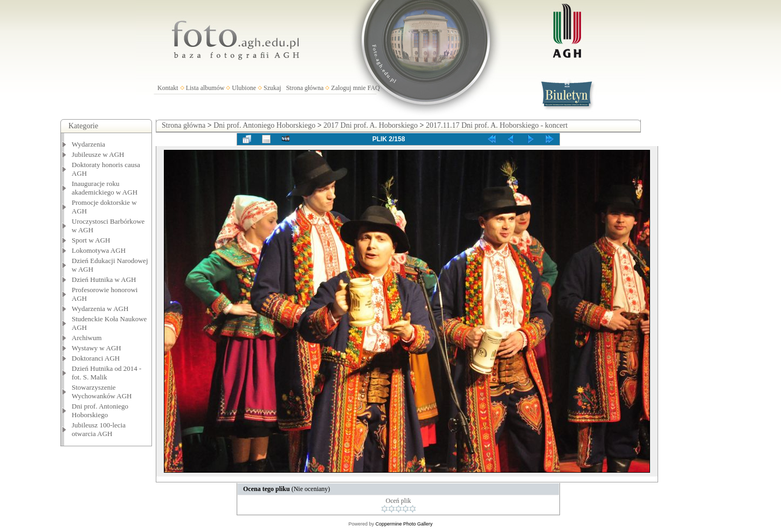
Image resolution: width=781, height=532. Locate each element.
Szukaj (272, 88)
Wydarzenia (88, 144)
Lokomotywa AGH (99, 250)
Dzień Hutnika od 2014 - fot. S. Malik (106, 373)
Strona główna (305, 88)
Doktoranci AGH (96, 358)
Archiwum (87, 338)
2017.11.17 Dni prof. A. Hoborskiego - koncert (497, 125)
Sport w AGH (91, 240)
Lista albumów (205, 88)
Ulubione (244, 88)
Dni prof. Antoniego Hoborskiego (100, 410)
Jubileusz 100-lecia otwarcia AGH (99, 429)
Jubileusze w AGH (98, 154)
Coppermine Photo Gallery (404, 524)
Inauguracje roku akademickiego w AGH (105, 188)
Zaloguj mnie (348, 88)
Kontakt (168, 88)
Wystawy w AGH (96, 348)
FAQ (374, 88)
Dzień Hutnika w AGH (104, 279)
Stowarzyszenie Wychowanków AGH (102, 392)
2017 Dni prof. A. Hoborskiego (371, 125)
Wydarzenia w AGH (100, 309)
